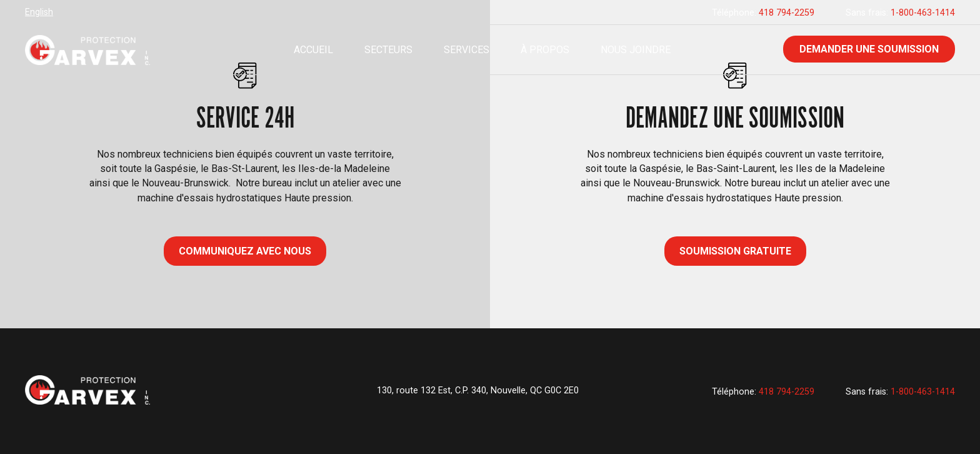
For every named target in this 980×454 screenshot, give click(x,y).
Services (467, 50)
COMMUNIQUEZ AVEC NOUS (245, 251)
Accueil (313, 50)
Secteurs (388, 50)
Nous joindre (636, 50)
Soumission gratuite (735, 251)
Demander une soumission (869, 49)
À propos (545, 50)
